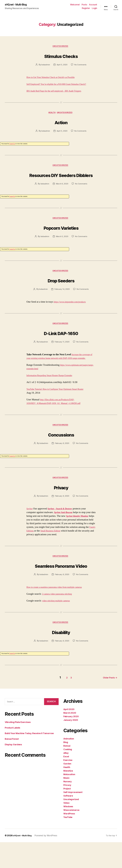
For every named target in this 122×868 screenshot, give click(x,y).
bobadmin (45, 66)
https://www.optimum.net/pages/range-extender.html (53, 389)
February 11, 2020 (62, 359)
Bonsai (67, 772)
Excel (66, 782)
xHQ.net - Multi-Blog (18, 5)
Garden (67, 789)
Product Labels (12, 754)
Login (94, 8)
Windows (68, 832)
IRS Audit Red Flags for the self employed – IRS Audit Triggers (59, 96)
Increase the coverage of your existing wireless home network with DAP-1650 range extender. (60, 375)
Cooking (68, 775)
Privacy (61, 508)
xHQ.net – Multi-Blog (23, 861)
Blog (66, 768)
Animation (69, 764)
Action (61, 127)
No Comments (81, 66)
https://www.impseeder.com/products (72, 318)
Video (66, 829)
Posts (84, 5)
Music (66, 804)
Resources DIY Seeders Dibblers (61, 185)
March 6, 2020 (62, 198)
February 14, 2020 (62, 305)
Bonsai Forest (12, 765)
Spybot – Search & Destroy (63, 531)
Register (86, 8)
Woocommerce (71, 836)
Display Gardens (13, 770)
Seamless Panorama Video (61, 591)
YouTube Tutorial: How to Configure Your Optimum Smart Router (60, 410)
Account (93, 5)
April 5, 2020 (62, 66)
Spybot (30, 531)
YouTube (68, 843)
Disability (61, 658)
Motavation (69, 800)
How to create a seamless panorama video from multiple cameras (59, 613)
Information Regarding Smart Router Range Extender (53, 396)
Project (67, 814)
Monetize (68, 797)
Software (68, 822)
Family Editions (55, 553)
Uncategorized (61, 47)
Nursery (68, 807)
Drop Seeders (61, 296)
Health (51, 118)
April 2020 (69, 735)
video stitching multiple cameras (58, 627)
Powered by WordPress (48, 861)
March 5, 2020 (62, 252)
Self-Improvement (73, 818)
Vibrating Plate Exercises (18, 748)
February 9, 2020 (62, 464)
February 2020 (71, 742)
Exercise (68, 786)
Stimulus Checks (61, 56)
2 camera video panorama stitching (60, 620)
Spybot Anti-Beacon (65, 534)
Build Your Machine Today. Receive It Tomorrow (29, 759)
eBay (66, 779)
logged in (12, 149)
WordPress (69, 839)
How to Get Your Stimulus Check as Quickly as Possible (55, 78)
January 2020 (71, 746)
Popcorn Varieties (61, 242)
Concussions (61, 455)
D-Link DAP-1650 (61, 349)
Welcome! (75, 5)
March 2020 (70, 739)
